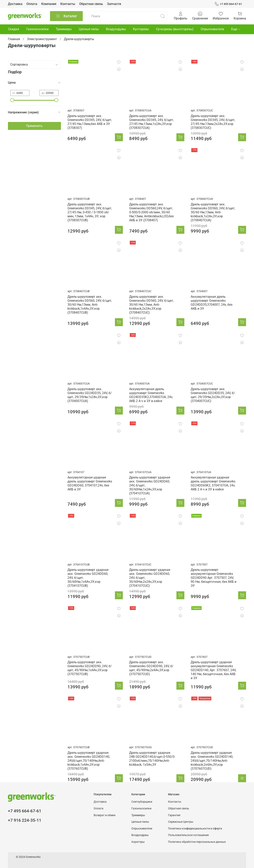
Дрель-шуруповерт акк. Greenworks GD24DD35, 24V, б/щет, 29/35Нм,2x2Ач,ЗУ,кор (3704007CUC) (213, 395)
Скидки (13, 29)
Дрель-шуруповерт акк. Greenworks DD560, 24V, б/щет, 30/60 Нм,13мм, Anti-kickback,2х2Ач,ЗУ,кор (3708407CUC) (151, 305)
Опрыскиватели (212, 29)
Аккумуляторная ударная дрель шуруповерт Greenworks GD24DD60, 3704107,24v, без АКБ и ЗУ (90, 483)
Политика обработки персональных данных (197, 842)
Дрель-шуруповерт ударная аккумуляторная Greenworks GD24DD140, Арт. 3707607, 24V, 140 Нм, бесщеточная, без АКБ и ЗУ (213, 670)
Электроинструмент (42, 39)
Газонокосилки (37, 29)
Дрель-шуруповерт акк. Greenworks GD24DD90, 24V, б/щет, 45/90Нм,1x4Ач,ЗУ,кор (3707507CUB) (90, 668)
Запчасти (114, 4)
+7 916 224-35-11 (25, 820)
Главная (14, 39)
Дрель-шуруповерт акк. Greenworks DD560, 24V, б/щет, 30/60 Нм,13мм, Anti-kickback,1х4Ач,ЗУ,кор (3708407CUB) (90, 305)
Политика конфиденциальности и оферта (195, 829)
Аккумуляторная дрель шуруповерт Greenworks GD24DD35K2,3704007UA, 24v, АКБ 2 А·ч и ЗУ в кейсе (151, 395)
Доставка (15, 4)
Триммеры (64, 29)
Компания (49, 4)
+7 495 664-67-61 (228, 4)
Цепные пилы (89, 29)
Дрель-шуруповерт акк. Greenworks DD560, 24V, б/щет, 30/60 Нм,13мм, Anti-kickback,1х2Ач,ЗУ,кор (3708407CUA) (213, 212)
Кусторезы (141, 29)
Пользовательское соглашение (188, 835)
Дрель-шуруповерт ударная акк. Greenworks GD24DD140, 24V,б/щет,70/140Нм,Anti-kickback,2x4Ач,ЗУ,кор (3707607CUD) (212, 761)
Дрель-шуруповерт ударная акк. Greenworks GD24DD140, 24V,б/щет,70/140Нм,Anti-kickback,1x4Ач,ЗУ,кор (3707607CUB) (89, 761)
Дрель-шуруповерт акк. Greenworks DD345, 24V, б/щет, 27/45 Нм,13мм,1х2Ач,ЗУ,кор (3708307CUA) (151, 122)
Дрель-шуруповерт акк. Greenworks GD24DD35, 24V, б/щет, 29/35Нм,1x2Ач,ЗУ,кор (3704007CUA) (90, 395)
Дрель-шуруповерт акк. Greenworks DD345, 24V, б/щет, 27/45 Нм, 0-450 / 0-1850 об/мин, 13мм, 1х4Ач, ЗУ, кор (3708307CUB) (90, 212)
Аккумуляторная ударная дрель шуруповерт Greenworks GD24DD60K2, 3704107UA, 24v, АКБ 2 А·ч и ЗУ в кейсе (213, 483)
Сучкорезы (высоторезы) (175, 29)
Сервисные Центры (181, 822)
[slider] (12, 100)
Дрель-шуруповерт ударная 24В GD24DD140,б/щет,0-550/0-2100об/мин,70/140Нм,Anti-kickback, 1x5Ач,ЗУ (152, 759)
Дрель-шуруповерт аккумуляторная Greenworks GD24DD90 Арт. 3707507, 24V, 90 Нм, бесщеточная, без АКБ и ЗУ (214, 578)
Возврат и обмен (105, 815)
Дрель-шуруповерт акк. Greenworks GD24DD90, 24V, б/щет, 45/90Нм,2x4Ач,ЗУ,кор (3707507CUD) (151, 668)
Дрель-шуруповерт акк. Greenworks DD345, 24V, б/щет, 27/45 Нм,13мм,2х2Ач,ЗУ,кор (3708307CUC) (213, 122)
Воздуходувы (116, 29)
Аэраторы (138, 842)
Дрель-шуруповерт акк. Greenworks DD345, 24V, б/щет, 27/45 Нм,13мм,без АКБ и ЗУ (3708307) (90, 122)
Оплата (32, 4)
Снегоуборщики (142, 802)
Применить (34, 126)
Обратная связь (91, 4)
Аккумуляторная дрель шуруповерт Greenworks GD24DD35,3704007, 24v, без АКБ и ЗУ (212, 303)
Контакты (68, 4)
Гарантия (174, 815)
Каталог (66, 16)
